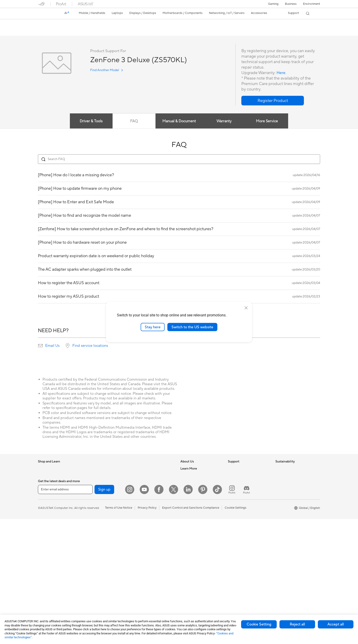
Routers (91, 572)
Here (281, 73)
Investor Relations (193, 489)
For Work (44, 510)
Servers (137, 496)
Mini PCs (44, 593)
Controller (139, 579)
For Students (47, 524)
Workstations (94, 469)
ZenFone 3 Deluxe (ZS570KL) (69, 24)
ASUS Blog (188, 572)
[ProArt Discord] (247, 615)
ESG (278, 469)
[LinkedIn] (188, 615)
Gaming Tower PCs (51, 579)
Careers (186, 476)
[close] (246, 308)
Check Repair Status (242, 469)
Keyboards (140, 517)
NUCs (42, 586)
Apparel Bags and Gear (148, 544)
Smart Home (141, 503)
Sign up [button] (104, 615)
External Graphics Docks (102, 544)
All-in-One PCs (48, 565)
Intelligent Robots (144, 476)
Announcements (191, 482)
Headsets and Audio (146, 531)
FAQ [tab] (134, 121)
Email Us (52, 346)
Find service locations (90, 346)
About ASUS (189, 469)
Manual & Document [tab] (179, 121)
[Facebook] (159, 615)
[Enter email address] (65, 615)
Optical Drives (95, 531)
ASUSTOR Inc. (190, 503)
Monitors (44, 552)
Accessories (46, 489)
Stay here (153, 327)
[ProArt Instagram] (232, 615)
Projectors (45, 558)
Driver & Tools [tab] (91, 121)
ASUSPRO (188, 551)
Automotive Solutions (195, 558)
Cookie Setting (259, 624)
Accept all (336, 624)
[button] (273, 4)
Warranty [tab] (224, 121)
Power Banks (141, 572)
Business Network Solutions (151, 469)
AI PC (184, 531)
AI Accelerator (95, 551)
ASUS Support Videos (243, 510)
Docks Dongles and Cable (150, 565)
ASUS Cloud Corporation (198, 510)
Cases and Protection (147, 551)
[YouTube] (144, 615)
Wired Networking (98, 596)
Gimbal (137, 585)
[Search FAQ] (179, 159)
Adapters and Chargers (148, 558)
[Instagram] (130, 615)
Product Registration (242, 482)
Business (291, 4)
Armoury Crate (191, 579)
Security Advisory (240, 503)
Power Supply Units (98, 524)
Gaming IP (139, 592)
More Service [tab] (267, 121)
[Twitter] (174, 615)
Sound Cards (94, 558)
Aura (184, 585)
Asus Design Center (194, 544)
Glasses (90, 482)
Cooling (91, 517)
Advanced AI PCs (192, 537)
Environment (312, 4)
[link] (46, 13)
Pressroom (188, 496)
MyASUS (234, 517)
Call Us (233, 496)
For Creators (47, 517)
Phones (43, 476)
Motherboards (95, 496)
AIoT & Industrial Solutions (150, 482)
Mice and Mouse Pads (147, 524)
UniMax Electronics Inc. (196, 517)
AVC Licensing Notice (195, 565)
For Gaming (46, 531)
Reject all (297, 624)
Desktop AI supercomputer (151, 489)
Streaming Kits (142, 537)
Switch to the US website (192, 327)
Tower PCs (45, 572)
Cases (89, 510)
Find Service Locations (243, 476)
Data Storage (94, 537)
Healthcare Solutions (52, 483)
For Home (45, 503)
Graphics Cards (96, 503)
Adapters (91, 589)
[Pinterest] (203, 615)
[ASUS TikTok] (217, 615)
